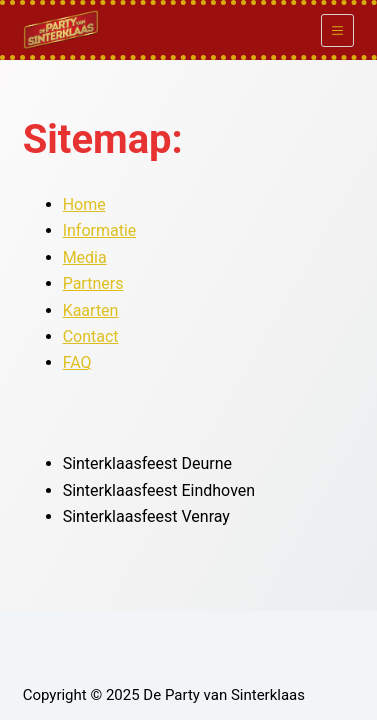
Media (85, 257)
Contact (91, 336)
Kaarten (91, 310)
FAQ (77, 362)
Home (84, 204)
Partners (93, 283)
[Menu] (337, 30)
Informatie (100, 230)
